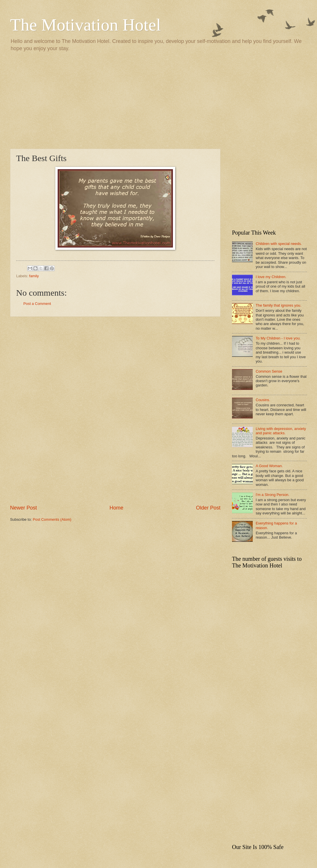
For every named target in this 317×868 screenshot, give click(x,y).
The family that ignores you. (278, 305)
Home (116, 508)
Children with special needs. (279, 244)
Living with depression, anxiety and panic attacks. (281, 431)
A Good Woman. (269, 466)
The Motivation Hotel (85, 25)
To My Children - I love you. (278, 338)
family (34, 276)
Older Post (208, 508)
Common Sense (269, 371)
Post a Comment (37, 304)
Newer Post (23, 508)
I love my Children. (271, 277)
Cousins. (263, 400)
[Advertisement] (158, 100)
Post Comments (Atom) (52, 519)
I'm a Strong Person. (272, 495)
